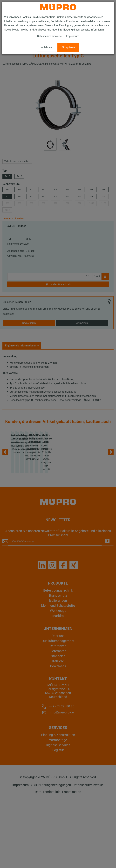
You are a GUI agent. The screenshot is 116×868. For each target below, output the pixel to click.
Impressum (73, 36)
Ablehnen (47, 47)
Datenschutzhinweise (49, 36)
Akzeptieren (68, 47)
